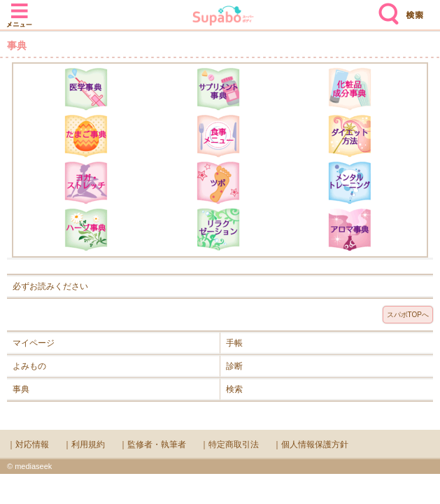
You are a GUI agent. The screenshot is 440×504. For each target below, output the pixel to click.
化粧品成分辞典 (350, 89)
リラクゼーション (218, 230)
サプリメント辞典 (218, 89)
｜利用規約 (84, 444)
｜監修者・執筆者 (152, 444)
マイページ (34, 343)
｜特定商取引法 (229, 444)
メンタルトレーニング (350, 183)
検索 (385, 8)
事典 (21, 389)
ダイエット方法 (350, 136)
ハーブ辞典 (86, 230)
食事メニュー (218, 136)
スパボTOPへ (408, 315)
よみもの (29, 366)
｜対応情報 (28, 444)
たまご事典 (86, 136)
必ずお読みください (50, 286)
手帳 (234, 343)
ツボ (218, 183)
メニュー (20, 8)
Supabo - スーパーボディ (223, 17)
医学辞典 (86, 89)
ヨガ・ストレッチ (86, 183)
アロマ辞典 (350, 230)
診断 (234, 366)
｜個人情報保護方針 (311, 444)
